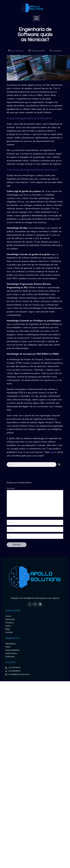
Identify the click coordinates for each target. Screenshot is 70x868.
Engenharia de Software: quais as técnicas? (35, 35)
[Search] (32, 465)
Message (11, 488)
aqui (53, 452)
